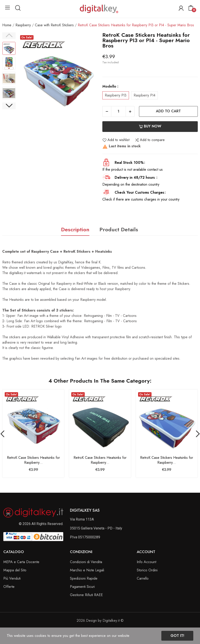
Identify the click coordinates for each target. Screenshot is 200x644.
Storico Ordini (147, 570)
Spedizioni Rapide (84, 578)
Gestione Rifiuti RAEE (86, 595)
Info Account (146, 562)
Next (9, 106)
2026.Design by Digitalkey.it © (100, 620)
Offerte (9, 587)
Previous (9, 36)
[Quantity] (118, 111)
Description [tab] (75, 229)
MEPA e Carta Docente (21, 562)
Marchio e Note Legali (87, 570)
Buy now (150, 126)
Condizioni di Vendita (86, 562)
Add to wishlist (116, 140)
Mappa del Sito (15, 570)
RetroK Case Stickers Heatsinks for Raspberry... (33, 460)
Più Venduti (12, 578)
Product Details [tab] (119, 229)
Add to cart (168, 111)
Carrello (143, 578)
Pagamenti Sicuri (82, 587)
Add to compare (150, 140)
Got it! (177, 636)
